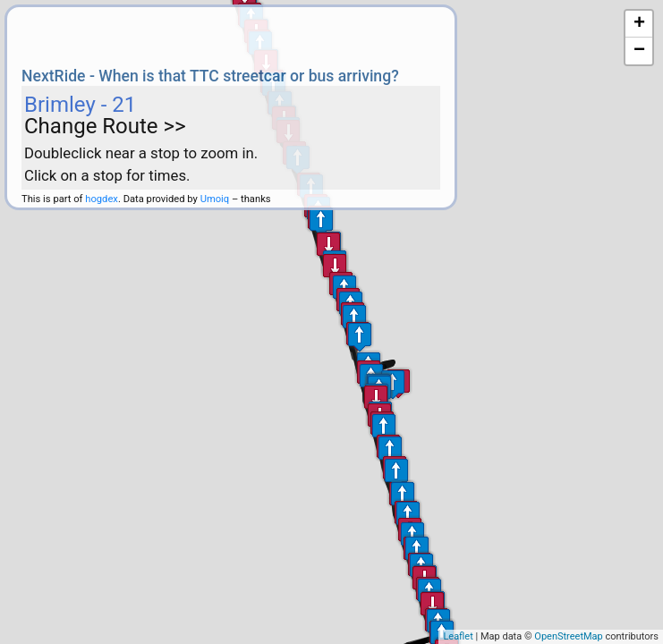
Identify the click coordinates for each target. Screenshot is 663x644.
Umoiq (215, 199)
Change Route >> (105, 126)
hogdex (102, 199)
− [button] (639, 51)
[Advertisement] (231, 34)
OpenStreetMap (568, 636)
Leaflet (458, 636)
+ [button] (639, 24)
